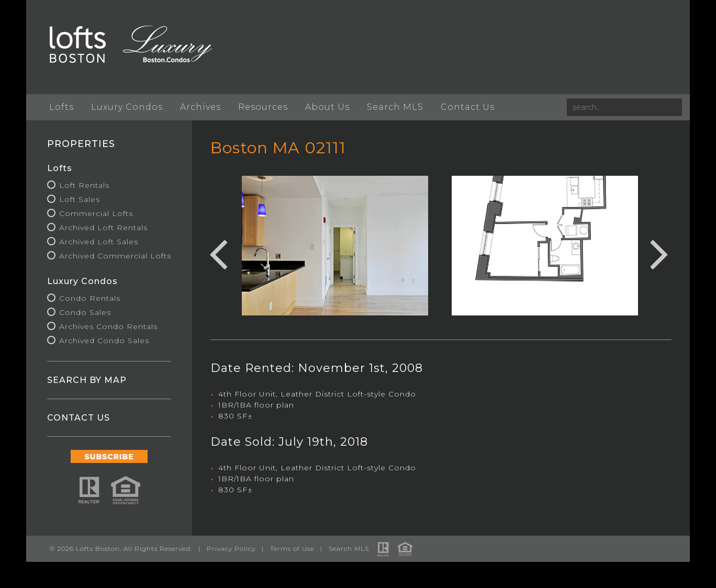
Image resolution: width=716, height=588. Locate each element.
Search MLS (395, 107)
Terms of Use (292, 549)
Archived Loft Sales (99, 242)
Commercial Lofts (96, 213)
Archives (200, 107)
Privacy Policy (231, 549)
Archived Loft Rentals (103, 228)
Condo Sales (85, 312)
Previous (218, 253)
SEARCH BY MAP (87, 380)
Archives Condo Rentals (108, 326)
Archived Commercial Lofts (115, 256)
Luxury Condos (127, 107)
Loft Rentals (84, 185)
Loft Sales (80, 199)
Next (659, 253)
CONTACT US (79, 418)
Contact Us (468, 107)
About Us (327, 107)
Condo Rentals (90, 298)
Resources (263, 107)
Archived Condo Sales (104, 341)
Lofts (61, 107)
